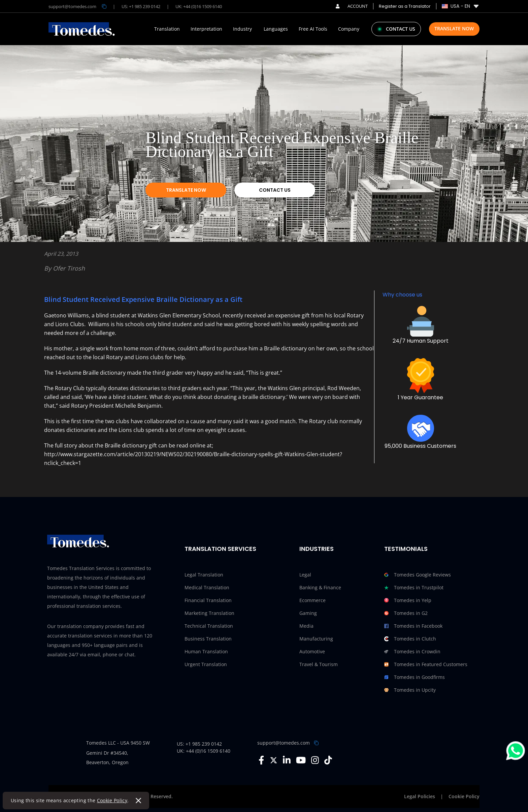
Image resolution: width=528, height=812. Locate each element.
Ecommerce (312, 600)
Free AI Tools (313, 29)
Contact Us (275, 190)
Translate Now (454, 28)
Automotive (312, 651)
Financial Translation (208, 600)
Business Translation (208, 639)
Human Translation (206, 651)
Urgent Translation (206, 664)
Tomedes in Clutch (410, 639)
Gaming (308, 613)
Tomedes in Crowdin (412, 652)
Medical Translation (207, 587)
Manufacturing (316, 639)
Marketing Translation (209, 613)
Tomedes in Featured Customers (426, 664)
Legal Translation (204, 575)
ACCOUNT (352, 6)
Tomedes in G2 (406, 613)
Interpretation (206, 29)
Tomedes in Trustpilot (414, 588)
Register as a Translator (405, 6)
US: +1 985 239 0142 (141, 6)
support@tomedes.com (284, 743)
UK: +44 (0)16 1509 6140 (199, 6)
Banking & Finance (320, 587)
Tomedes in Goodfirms (415, 677)
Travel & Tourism (319, 664)
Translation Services (220, 549)
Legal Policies (420, 796)
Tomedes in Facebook (413, 626)
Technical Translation (209, 626)
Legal (305, 575)
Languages (276, 29)
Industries (317, 549)
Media (306, 626)
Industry (242, 29)
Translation (167, 29)
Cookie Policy (112, 800)
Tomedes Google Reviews (418, 575)
